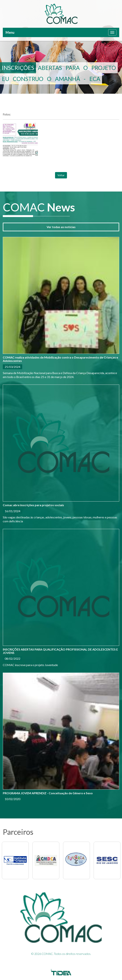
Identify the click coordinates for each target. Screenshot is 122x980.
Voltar (61, 175)
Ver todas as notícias (61, 227)
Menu (10, 32)
